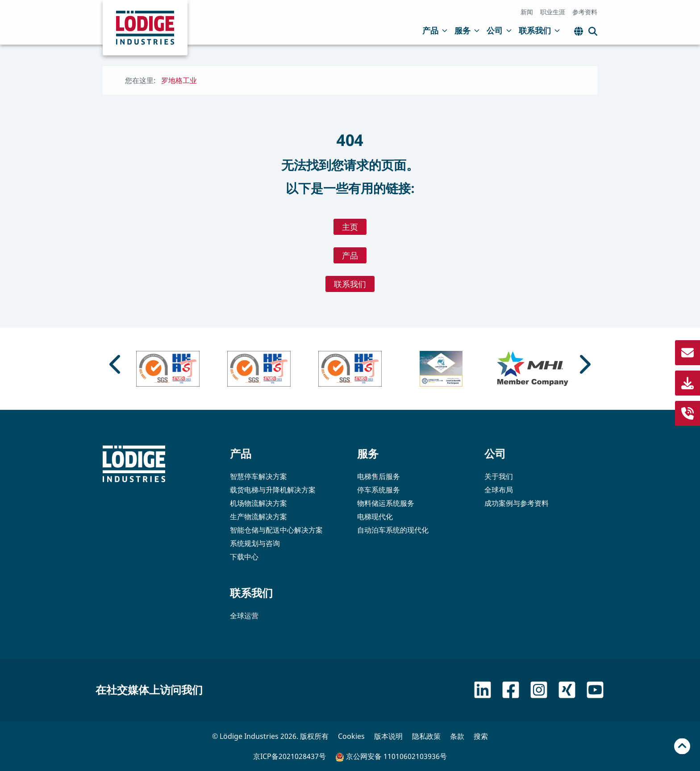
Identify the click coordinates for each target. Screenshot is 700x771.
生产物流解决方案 (258, 517)
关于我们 (499, 476)
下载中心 (244, 557)
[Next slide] (584, 364)
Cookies (351, 736)
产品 (435, 30)
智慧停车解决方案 (258, 476)
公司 (499, 30)
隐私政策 (426, 736)
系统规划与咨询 (255, 543)
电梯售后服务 (379, 476)
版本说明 (388, 736)
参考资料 (585, 12)
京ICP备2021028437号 (290, 756)
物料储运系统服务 (386, 503)
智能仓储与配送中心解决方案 (276, 530)
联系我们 (539, 30)
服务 (467, 30)
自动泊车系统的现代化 (393, 530)
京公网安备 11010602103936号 (391, 756)
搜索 (481, 736)
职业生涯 (553, 12)
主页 (350, 227)
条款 (457, 736)
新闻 (527, 12)
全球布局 (499, 490)
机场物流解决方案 (258, 503)
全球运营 (244, 616)
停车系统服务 (379, 490)
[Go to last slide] (116, 364)
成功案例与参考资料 (517, 503)
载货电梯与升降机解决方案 (273, 490)
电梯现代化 (375, 517)
